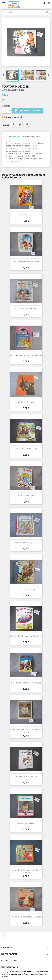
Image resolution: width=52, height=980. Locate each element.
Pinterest (27, 125)
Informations (10, 967)
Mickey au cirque (26, 215)
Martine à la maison (26, 823)
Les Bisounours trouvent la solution (26, 355)
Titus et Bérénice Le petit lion (26, 262)
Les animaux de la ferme (26, 449)
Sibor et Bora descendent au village (26, 636)
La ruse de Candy (26, 496)
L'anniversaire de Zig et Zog (26, 542)
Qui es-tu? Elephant (26, 402)
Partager (13, 125)
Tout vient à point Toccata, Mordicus (26, 917)
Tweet (20, 125)
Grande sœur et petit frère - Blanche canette (26, 731)
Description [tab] (13, 137)
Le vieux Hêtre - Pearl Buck (26, 308)
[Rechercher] (26, 12)
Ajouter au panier (27, 111)
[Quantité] (5, 111)
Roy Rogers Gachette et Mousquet (26, 683)
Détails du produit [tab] (32, 137)
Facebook (4, 935)
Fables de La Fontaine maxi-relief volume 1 (26, 871)
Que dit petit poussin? (26, 589)
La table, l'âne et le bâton (26, 776)
